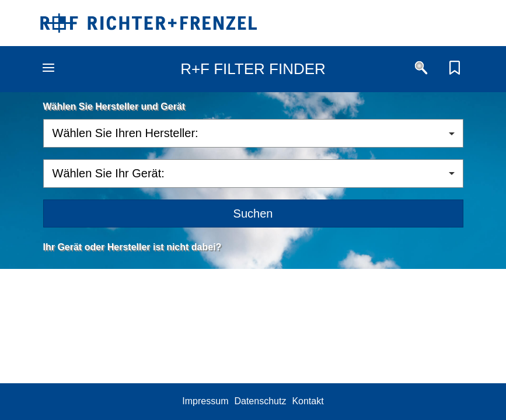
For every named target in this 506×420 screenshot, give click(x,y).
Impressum (205, 401)
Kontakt (308, 401)
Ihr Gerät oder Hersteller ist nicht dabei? (132, 247)
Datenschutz (260, 401)
